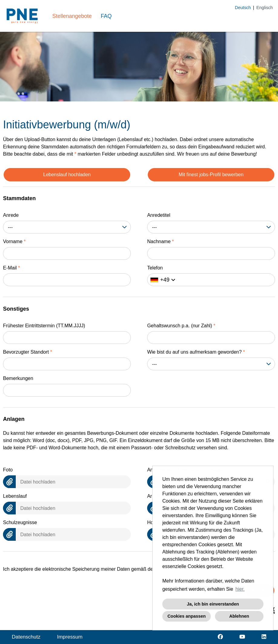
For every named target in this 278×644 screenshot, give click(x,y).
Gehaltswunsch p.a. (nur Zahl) (181, 326)
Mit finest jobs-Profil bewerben (211, 175)
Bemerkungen (18, 378)
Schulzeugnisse (20, 522)
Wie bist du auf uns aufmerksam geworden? (196, 352)
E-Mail (12, 268)
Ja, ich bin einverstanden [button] (213, 604)
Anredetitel (159, 215)
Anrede (11, 215)
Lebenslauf (15, 496)
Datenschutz (26, 637)
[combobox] (67, 227)
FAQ (106, 16)
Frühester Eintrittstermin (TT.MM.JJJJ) (44, 326)
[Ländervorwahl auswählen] (163, 280)
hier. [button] (240, 589)
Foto (8, 470)
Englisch (264, 8)
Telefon (155, 268)
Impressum (70, 637)
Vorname (14, 241)
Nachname (161, 241)
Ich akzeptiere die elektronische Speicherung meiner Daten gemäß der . (107, 569)
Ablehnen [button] (239, 616)
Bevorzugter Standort (28, 352)
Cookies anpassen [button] (187, 616)
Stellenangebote (72, 16)
